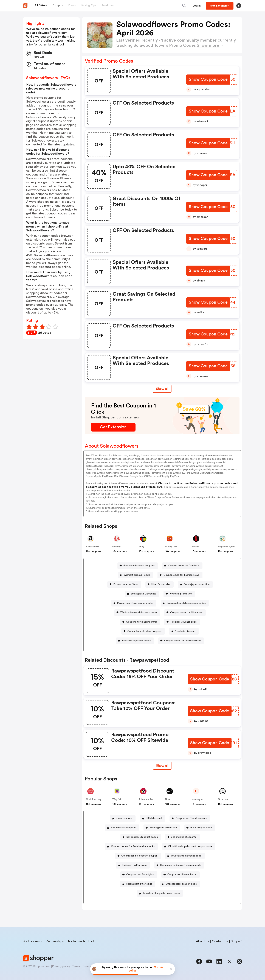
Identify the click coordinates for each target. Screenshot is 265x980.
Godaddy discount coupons (139, 566)
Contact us (220, 941)
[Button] (197, 6)
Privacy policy (61, 966)
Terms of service (83, 966)
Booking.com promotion (163, 828)
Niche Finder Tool (81, 941)
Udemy (116, 547)
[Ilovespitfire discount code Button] (185, 856)
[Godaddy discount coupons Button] (138, 566)
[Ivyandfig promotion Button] (179, 594)
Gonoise (223, 799)
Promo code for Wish (126, 584)
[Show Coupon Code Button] (209, 80)
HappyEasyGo (226, 547)
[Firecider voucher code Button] (182, 622)
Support (237, 941)
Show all (162, 766)
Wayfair (117, 799)
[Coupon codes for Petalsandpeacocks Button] (131, 847)
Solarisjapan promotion (197, 584)
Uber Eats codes (161, 584)
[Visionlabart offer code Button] (138, 884)
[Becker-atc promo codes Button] (135, 641)
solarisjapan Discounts (143, 594)
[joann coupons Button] (123, 818)
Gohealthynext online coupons (144, 631)
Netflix (195, 547)
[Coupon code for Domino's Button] (182, 566)
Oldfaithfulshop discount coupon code (190, 846)
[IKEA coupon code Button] (200, 828)
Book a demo (32, 941)
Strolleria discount (185, 631)
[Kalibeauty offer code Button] (133, 865)
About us (202, 941)
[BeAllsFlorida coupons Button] (122, 828)
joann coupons (124, 818)
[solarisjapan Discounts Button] (142, 594)
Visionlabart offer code (139, 884)
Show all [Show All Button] (162, 389)
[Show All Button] (162, 766)
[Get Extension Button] (113, 427)
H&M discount (154, 818)
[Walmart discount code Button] (135, 575)
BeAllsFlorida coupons (123, 828)
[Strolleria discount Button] (184, 631)
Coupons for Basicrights (140, 875)
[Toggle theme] (239, 6)
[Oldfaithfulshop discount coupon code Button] (189, 847)
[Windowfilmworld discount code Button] (137, 613)
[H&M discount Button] (153, 818)
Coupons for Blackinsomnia (142, 622)
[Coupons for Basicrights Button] (139, 875)
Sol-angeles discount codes (142, 837)
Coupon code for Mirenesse (186, 613)
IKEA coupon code (201, 828)
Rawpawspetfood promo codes (135, 603)
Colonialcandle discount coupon (139, 856)
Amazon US (93, 547)
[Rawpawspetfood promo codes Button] (134, 603)
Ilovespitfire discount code (186, 856)
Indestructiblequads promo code (161, 893)
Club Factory (94, 799)
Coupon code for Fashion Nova (181, 575)
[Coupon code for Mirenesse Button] (185, 613)
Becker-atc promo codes (136, 641)
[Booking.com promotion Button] (162, 828)
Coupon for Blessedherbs (182, 875)
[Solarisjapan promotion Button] (195, 584)
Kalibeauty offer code (134, 865)
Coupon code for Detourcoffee (182, 641)
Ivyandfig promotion (181, 594)
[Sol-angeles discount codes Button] (141, 837)
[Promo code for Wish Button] (124, 584)
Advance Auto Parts (150, 799)
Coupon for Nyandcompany (191, 818)
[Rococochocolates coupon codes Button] (185, 603)
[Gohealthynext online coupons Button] (143, 631)
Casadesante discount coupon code (181, 865)
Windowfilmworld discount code (139, 613)
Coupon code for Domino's (184, 566)
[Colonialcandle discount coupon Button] (138, 856)
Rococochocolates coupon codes (186, 603)
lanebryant (198, 799)
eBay (142, 547)
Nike (168, 799)
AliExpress (171, 547)
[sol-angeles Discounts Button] (182, 837)
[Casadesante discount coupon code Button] (179, 865)
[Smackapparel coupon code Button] (180, 884)
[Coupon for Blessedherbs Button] (181, 875)
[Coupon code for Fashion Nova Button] (180, 575)
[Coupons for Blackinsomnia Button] (140, 622)
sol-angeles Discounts (184, 837)
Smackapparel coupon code (181, 884)
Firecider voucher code (184, 622)
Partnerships (55, 941)
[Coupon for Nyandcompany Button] (190, 818)
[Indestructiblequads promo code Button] (160, 893)
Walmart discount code (137, 575)
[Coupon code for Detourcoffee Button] (181, 641)
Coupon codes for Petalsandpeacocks (133, 846)
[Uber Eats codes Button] (160, 584)
